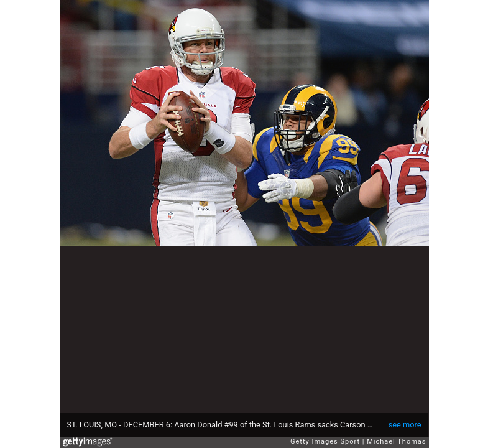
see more (405, 425)
